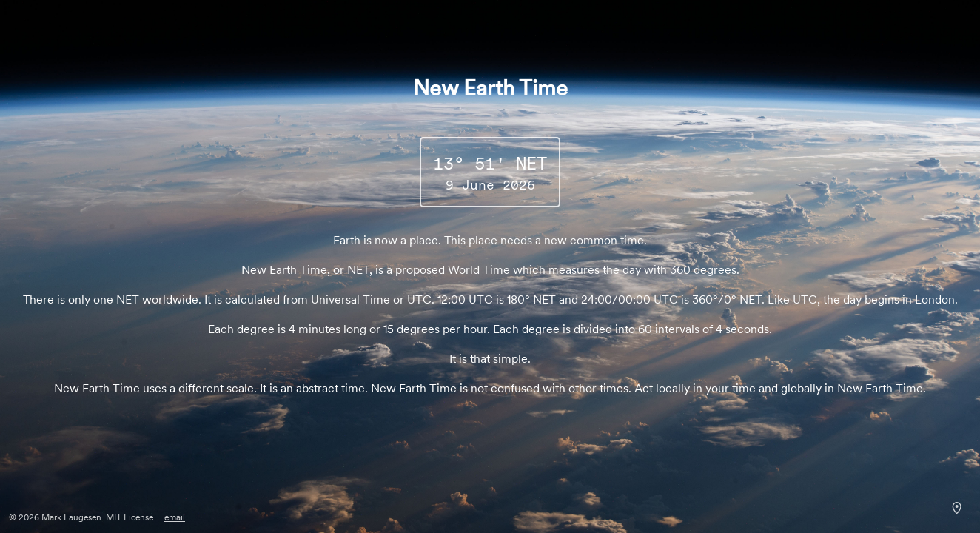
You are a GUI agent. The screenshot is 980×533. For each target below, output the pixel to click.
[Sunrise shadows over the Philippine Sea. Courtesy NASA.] (956, 508)
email (175, 517)
